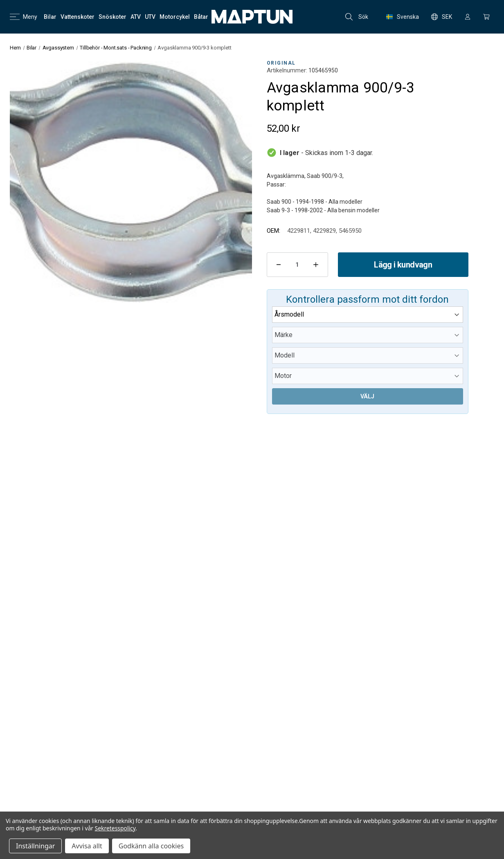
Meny (24, 17)
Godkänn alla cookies (151, 846)
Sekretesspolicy (115, 828)
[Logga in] (468, 17)
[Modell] (368, 355)
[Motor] (368, 376)
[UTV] (150, 17)
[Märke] (368, 335)
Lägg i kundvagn (403, 265)
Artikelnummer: (287, 70)
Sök (357, 17)
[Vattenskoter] (78, 17)
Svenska (403, 17)
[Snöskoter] (112, 17)
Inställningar (35, 846)
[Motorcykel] (175, 17)
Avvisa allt (87, 846)
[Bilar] (50, 17)
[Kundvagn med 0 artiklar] (486, 17)
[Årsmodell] (368, 315)
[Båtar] (201, 17)
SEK (442, 17)
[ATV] (136, 17)
